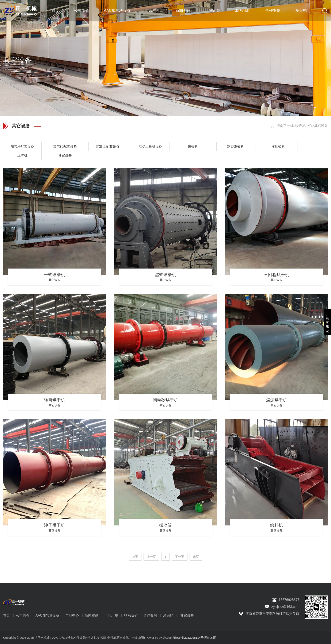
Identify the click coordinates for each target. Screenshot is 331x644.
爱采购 (301, 11)
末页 (196, 557)
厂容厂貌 (213, 11)
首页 (55, 11)
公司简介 (81, 11)
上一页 (151, 557)
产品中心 (153, 11)
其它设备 (321, 126)
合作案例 (273, 11)
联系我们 (243, 11)
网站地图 (210, 638)
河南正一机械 (287, 126)
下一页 (180, 557)
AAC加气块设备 (117, 11)
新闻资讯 (183, 11)
